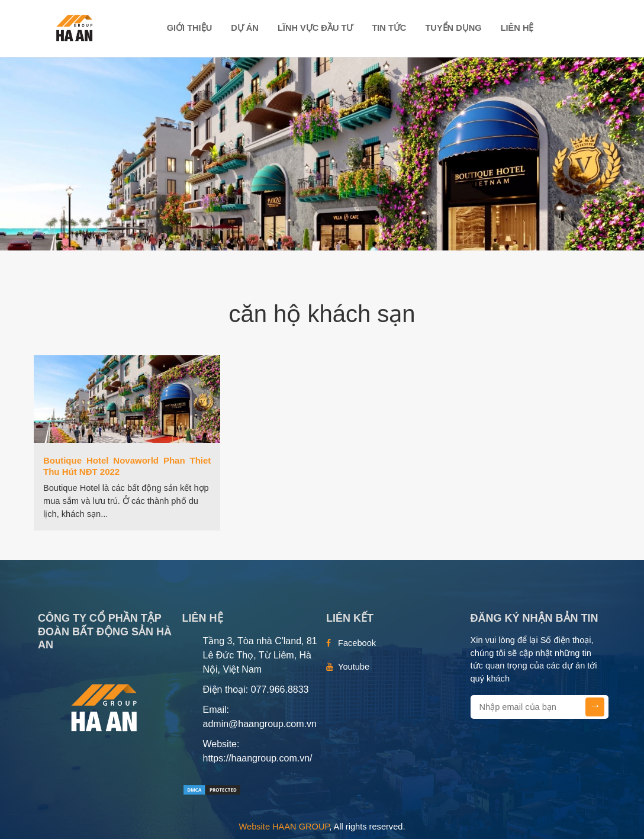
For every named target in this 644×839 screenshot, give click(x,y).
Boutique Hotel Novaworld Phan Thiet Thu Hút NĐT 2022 (127, 466)
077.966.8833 (280, 689)
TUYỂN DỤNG (453, 28)
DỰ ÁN (245, 28)
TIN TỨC (389, 28)
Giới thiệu (190, 28)
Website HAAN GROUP (284, 827)
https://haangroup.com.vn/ (258, 758)
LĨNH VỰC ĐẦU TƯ (315, 28)
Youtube (354, 667)
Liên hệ (517, 28)
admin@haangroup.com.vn (260, 724)
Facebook (357, 643)
